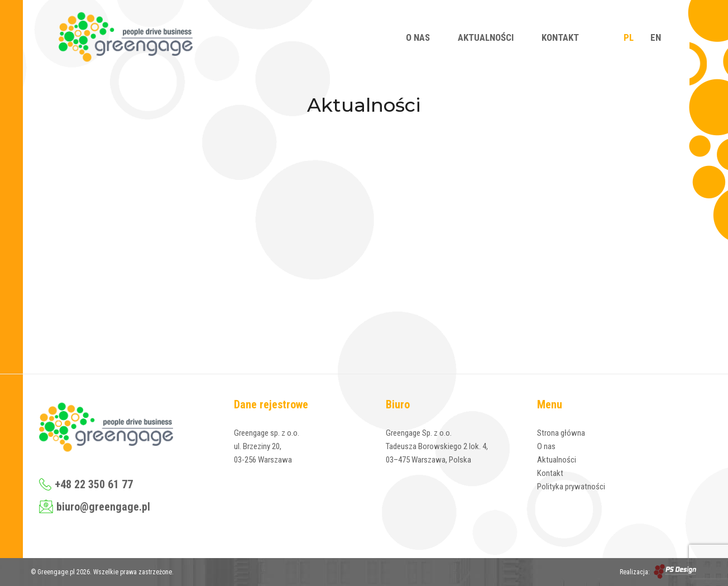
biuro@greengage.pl (95, 506)
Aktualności (486, 37)
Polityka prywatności (571, 487)
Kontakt (560, 37)
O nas (418, 37)
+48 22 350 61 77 (86, 484)
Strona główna (561, 433)
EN (656, 37)
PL (629, 37)
